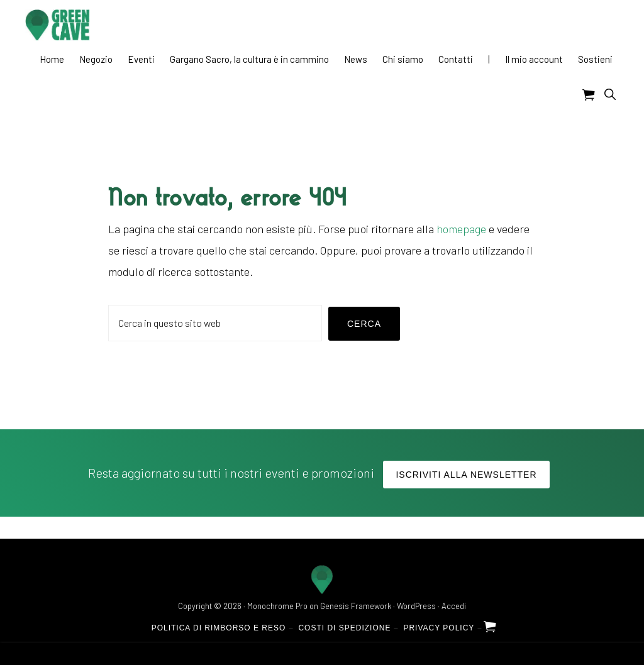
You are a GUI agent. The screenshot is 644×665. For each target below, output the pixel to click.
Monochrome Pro (277, 606)
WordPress (416, 606)
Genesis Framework (356, 606)
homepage (461, 229)
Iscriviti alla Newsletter (466, 475)
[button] (610, 94)
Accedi (454, 606)
